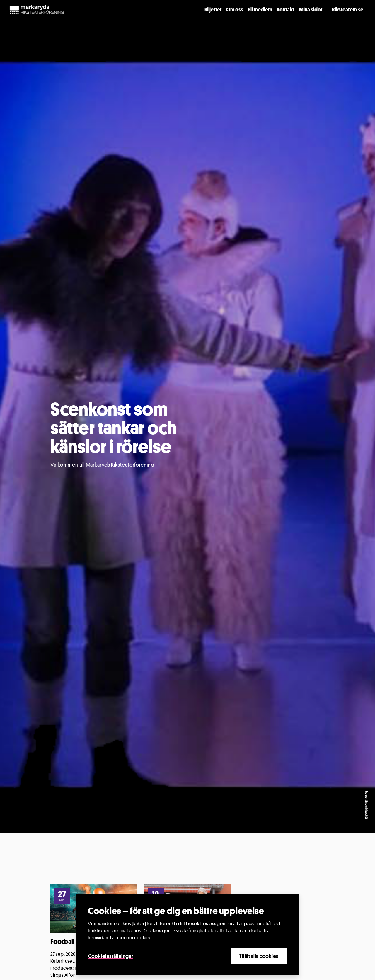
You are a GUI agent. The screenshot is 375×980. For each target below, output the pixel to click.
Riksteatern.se (348, 9)
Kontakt (285, 9)
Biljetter (213, 9)
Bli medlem (260, 9)
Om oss (235, 9)
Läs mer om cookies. (131, 938)
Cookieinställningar (111, 956)
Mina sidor (311, 9)
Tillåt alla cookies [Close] (259, 956)
